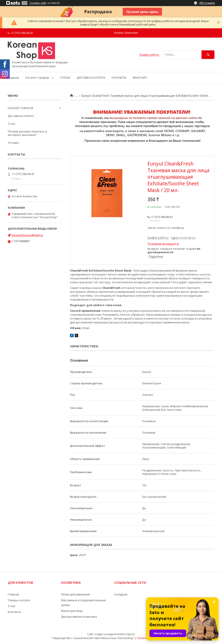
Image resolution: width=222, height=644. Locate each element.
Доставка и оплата (21, 116)
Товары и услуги (19, 600)
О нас (12, 124)
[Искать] (208, 55)
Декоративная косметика (79, 617)
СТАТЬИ (65, 78)
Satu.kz (131, 634)
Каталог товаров (37, 78)
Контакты (15, 612)
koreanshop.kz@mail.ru (27, 235)
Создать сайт (38, 3)
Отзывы (13, 143)
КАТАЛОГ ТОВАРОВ (21, 108)
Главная (13, 78)
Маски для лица (72, 611)
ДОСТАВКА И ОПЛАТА (91, 78)
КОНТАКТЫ (119, 78)
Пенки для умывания (75, 594)
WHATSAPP (140, 78)
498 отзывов (207, 3)
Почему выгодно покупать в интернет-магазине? (27, 133)
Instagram (121, 594)
